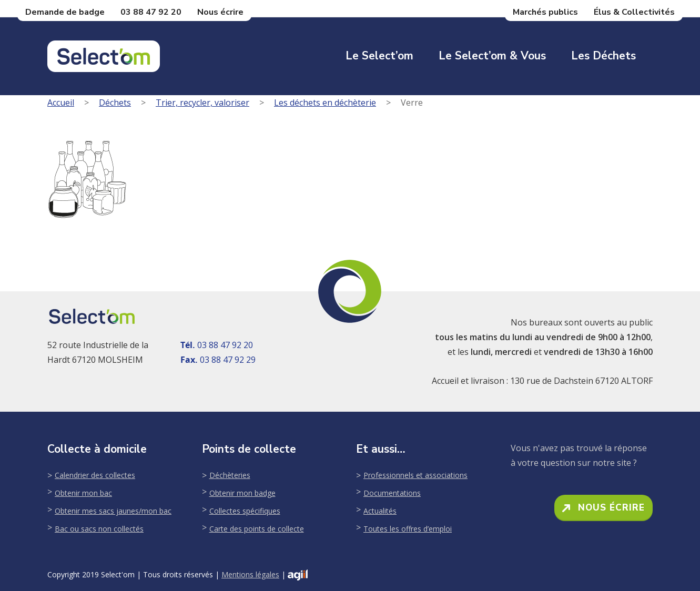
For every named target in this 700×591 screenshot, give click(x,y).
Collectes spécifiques (245, 511)
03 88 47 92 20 (151, 12)
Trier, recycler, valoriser (202, 103)
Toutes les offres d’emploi (408, 529)
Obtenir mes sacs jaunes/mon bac (113, 511)
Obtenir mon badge (242, 493)
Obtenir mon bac (83, 493)
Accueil (61, 103)
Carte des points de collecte (257, 529)
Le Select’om (379, 56)
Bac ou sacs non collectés (99, 529)
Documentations (392, 493)
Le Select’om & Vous (492, 56)
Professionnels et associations (415, 475)
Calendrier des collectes (95, 475)
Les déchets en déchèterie (325, 103)
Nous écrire (220, 12)
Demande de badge (65, 12)
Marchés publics (545, 12)
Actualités (380, 511)
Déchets (115, 103)
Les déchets (603, 56)
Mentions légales (250, 574)
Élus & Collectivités (634, 12)
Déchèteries (230, 475)
